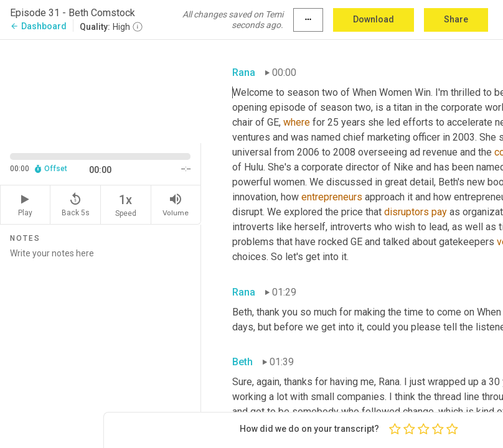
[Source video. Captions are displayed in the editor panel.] (101, 90)
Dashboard (38, 26)
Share (456, 19)
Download (374, 19)
